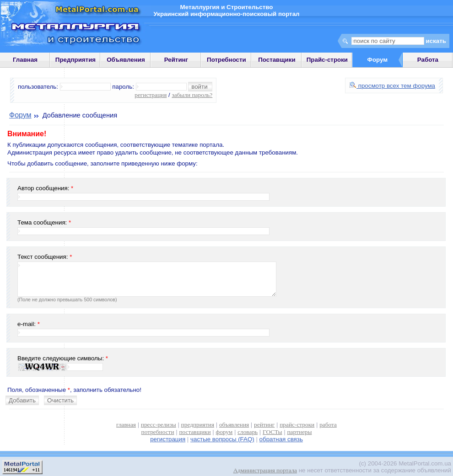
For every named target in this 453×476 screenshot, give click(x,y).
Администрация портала (265, 470)
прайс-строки (297, 425)
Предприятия (75, 60)
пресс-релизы (159, 425)
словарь (248, 432)
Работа (428, 60)
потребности (158, 432)
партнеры (299, 432)
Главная (25, 60)
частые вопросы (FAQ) (222, 439)
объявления (234, 425)
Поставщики (277, 60)
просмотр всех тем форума (392, 86)
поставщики (195, 432)
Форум (20, 115)
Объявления (126, 60)
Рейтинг (176, 60)
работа (328, 425)
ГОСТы (272, 432)
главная (126, 425)
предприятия (198, 425)
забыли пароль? (192, 95)
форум (224, 432)
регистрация (151, 95)
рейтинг (264, 425)
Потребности (226, 60)
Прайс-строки (327, 60)
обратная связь (281, 439)
